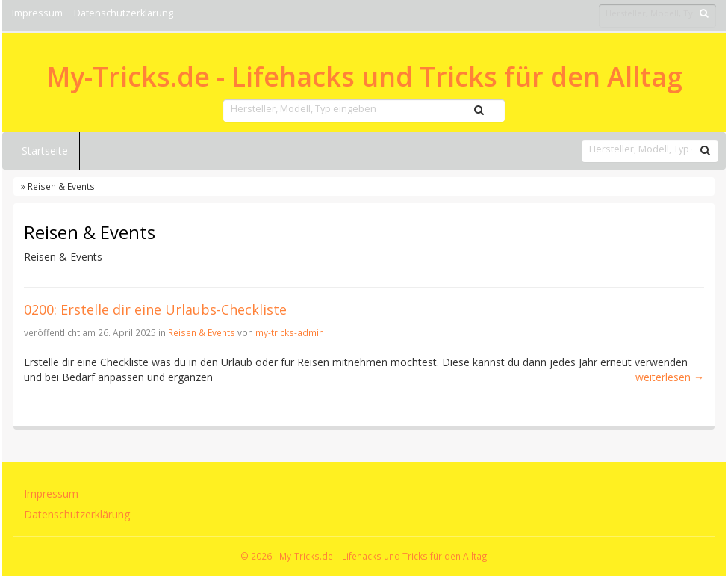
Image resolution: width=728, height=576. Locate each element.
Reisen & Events (202, 332)
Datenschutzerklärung (124, 13)
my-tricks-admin (290, 332)
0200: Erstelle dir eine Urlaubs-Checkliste (155, 309)
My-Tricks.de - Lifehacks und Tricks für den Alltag (364, 77)
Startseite (45, 151)
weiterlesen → (670, 377)
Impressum (37, 13)
